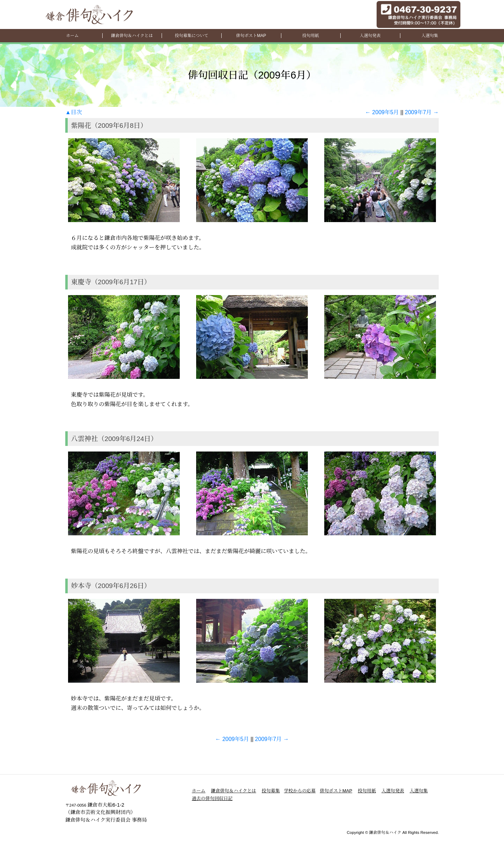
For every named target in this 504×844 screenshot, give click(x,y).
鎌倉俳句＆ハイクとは (132, 36)
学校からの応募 (300, 791)
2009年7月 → (422, 112)
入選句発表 (370, 36)
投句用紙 (311, 36)
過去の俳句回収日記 (212, 798)
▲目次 (74, 112)
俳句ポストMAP (251, 36)
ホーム (72, 36)
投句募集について (192, 36)
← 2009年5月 (382, 112)
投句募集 (271, 791)
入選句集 (430, 36)
